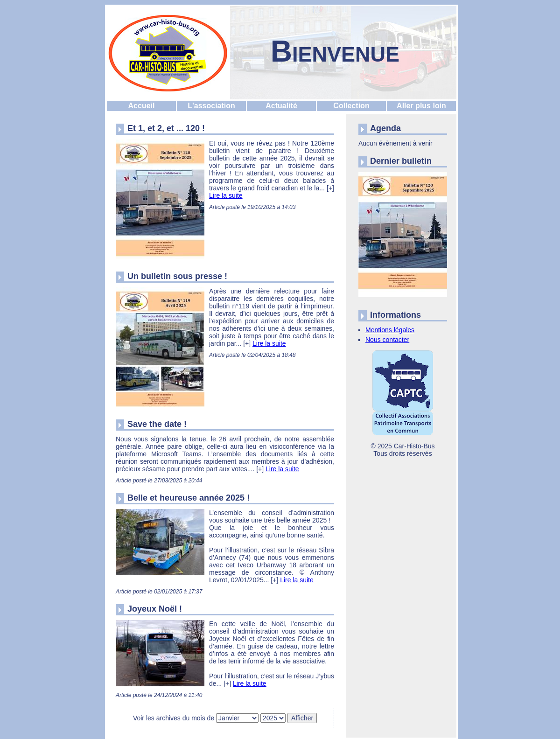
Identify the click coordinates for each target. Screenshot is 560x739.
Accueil (142, 106)
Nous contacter (387, 340)
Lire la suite (226, 195)
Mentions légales (390, 330)
